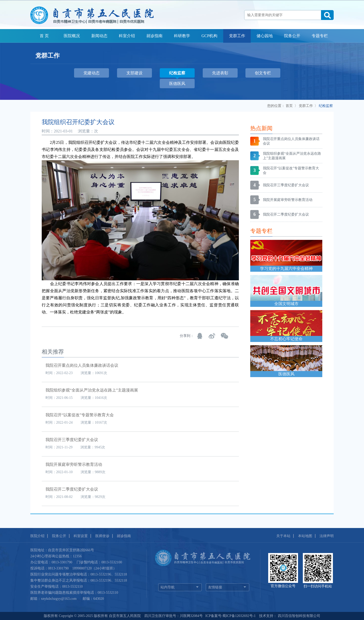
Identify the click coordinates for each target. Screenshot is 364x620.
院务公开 (292, 36)
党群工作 (237, 36)
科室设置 (81, 536)
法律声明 (327, 536)
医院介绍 (37, 536)
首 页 (44, 36)
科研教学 (182, 36)
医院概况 (72, 36)
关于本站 (283, 536)
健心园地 (265, 36)
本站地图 (305, 536)
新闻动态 (99, 36)
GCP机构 (209, 36)
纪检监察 (326, 106)
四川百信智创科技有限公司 (299, 616)
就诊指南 (154, 36)
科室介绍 (127, 36)
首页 (289, 106)
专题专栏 (320, 36)
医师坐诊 (102, 536)
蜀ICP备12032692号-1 (239, 616)
